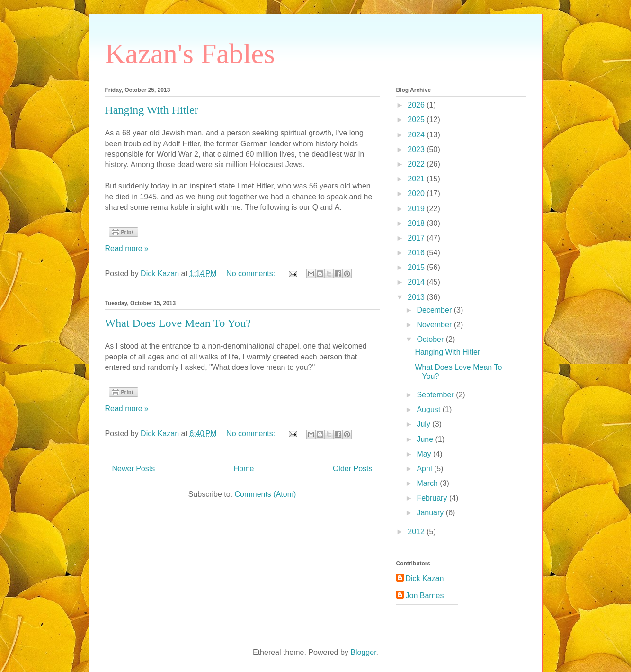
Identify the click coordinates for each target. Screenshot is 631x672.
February (433, 498)
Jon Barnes (425, 596)
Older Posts (353, 469)
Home (244, 469)
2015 (417, 267)
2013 (417, 297)
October (431, 339)
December (435, 310)
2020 (417, 193)
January (431, 513)
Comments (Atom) (266, 494)
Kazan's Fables (190, 54)
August (429, 409)
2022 (417, 164)
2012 (417, 532)
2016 (417, 253)
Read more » (127, 248)
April (425, 469)
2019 (417, 209)
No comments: (252, 273)
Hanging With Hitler (152, 110)
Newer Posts (134, 469)
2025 (417, 120)
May (425, 454)
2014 (417, 282)
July (424, 424)
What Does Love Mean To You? (178, 323)
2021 (417, 179)
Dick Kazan (425, 578)
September (436, 395)
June (426, 439)
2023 (417, 149)
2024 (417, 135)
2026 (417, 105)
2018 (417, 223)
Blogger (363, 652)
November (435, 325)
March (428, 483)
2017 (417, 238)
